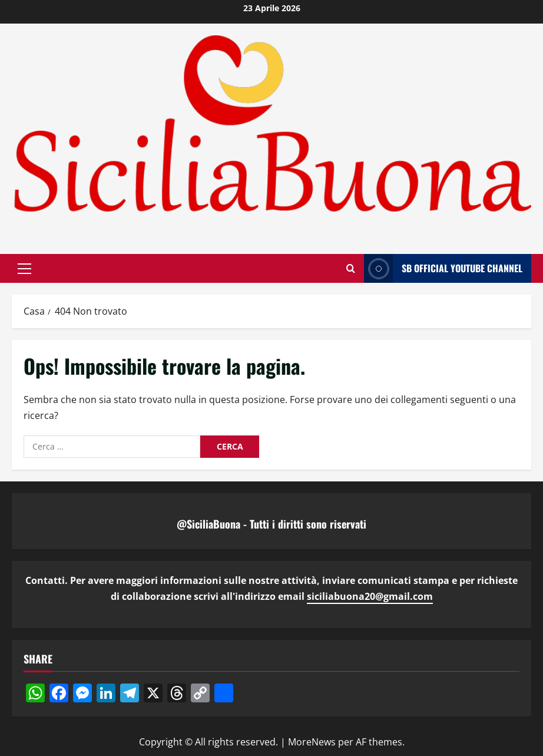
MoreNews (312, 742)
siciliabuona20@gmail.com (370, 596)
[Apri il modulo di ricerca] (351, 268)
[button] (24, 268)
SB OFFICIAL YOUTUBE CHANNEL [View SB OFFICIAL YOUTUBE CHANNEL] (443, 268)
